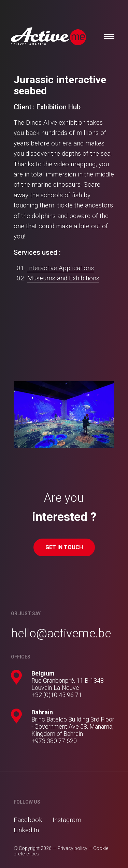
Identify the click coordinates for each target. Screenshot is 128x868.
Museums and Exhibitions (63, 278)
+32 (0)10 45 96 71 (57, 695)
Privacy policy (72, 848)
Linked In (26, 830)
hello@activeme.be (61, 633)
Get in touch (64, 547)
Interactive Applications (61, 268)
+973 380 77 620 (54, 741)
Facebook (28, 820)
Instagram (67, 820)
